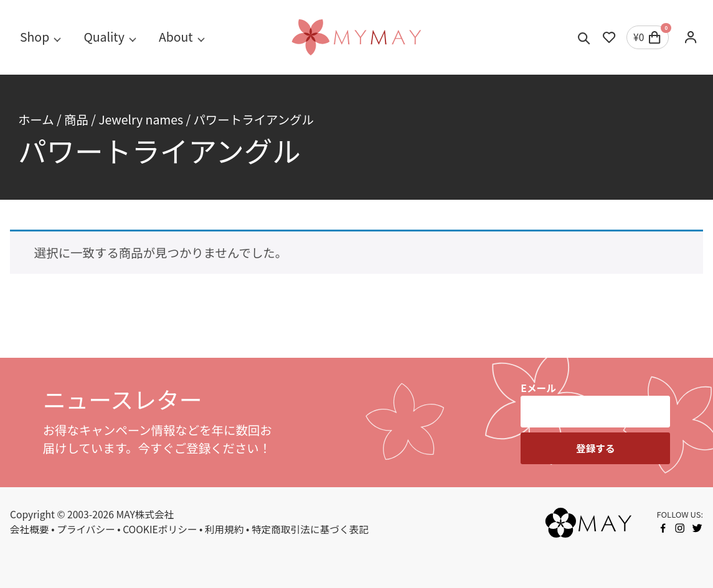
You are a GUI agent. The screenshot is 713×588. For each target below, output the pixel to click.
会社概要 (30, 529)
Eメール (538, 388)
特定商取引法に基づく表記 (310, 529)
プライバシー (86, 529)
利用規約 (224, 529)
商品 (76, 119)
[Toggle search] (584, 37)
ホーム (36, 119)
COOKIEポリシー (160, 529)
